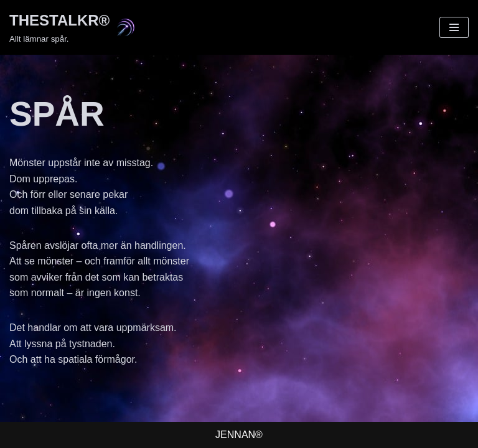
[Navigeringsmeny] (454, 27)
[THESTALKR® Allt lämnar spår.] (73, 27)
